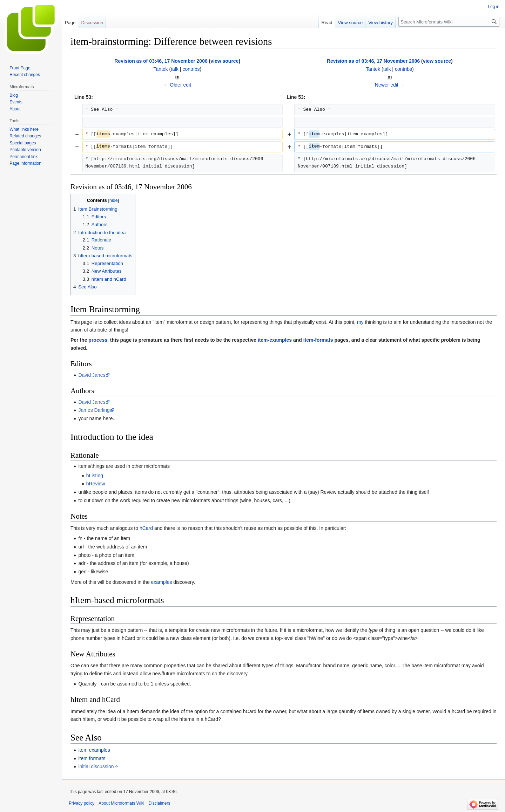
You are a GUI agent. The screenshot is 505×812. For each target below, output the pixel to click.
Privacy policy (82, 803)
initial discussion (96, 766)
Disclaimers (159, 803)
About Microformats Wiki (121, 803)
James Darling (94, 410)
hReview (96, 484)
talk (175, 69)
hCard (146, 528)
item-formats (318, 340)
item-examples (275, 340)
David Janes (92, 375)
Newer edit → (390, 85)
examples (162, 582)
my (360, 322)
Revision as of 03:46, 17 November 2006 (161, 61)
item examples (94, 750)
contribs (191, 69)
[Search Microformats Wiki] (449, 22)
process (98, 340)
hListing (95, 476)
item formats (92, 758)
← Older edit (177, 85)
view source (224, 61)
